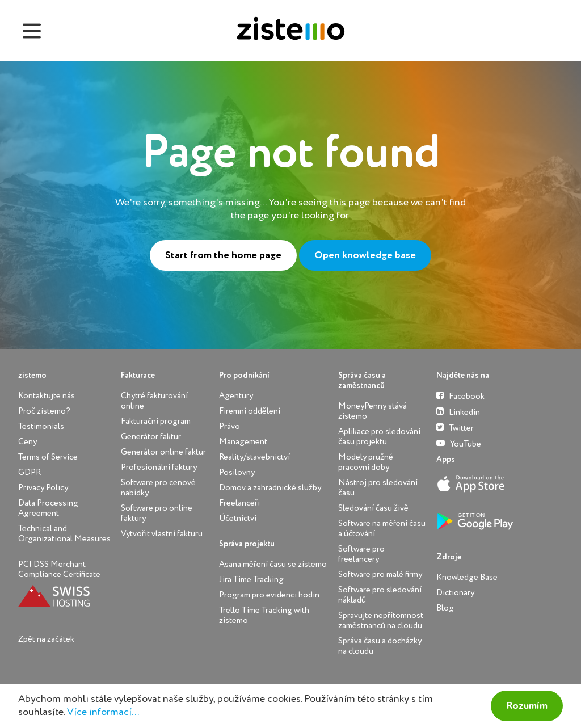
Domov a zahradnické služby (270, 488)
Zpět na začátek (46, 639)
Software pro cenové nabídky (158, 488)
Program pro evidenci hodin (269, 595)
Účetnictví (238, 518)
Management (243, 442)
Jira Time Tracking (251, 580)
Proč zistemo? (44, 411)
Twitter (455, 428)
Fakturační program (156, 421)
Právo (230, 426)
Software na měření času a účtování (382, 529)
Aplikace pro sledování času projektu (379, 437)
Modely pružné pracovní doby (366, 462)
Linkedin (458, 412)
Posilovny (237, 472)
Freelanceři (239, 503)
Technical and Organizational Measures (64, 534)
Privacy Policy (43, 488)
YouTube (459, 443)
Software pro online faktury (157, 513)
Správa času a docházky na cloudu (380, 646)
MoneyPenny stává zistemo (372, 411)
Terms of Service (48, 457)
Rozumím (527, 706)
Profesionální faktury (159, 467)
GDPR (30, 472)
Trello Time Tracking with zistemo (264, 615)
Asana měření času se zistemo (273, 564)
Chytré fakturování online (154, 401)
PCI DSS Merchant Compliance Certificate (59, 569)
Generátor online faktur (163, 452)
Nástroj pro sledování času (378, 488)
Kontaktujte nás (47, 396)
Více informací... (103, 712)
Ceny (28, 442)
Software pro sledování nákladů (380, 595)
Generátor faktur (151, 437)
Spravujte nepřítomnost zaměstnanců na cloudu (381, 620)
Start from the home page (223, 255)
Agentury (236, 396)
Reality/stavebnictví (254, 457)
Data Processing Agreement (48, 508)
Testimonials (41, 426)
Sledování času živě (373, 508)
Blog (445, 608)
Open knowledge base (365, 255)
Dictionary (455, 593)
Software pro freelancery (361, 554)
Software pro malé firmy (380, 575)
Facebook (460, 396)
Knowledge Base (467, 577)
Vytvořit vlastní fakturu (162, 534)
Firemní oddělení (250, 411)
